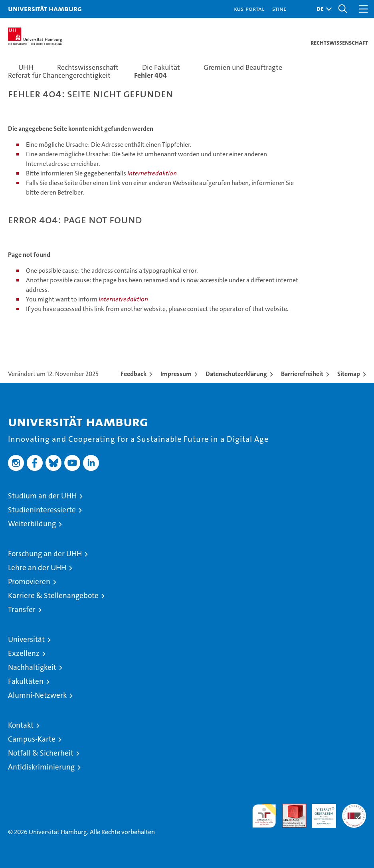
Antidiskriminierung (41, 767)
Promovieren (29, 582)
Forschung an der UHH (45, 554)
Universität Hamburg (45, 9)
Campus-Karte (32, 739)
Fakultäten (26, 681)
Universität (26, 639)
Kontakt (21, 725)
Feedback (134, 374)
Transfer (22, 609)
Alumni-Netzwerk (37, 695)
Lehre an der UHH (37, 568)
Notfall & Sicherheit (41, 753)
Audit (290, 808)
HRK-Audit (320, 812)
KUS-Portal (249, 9)
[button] (322, 9)
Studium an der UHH (42, 496)
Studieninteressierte (42, 510)
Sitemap (349, 374)
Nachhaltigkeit (32, 667)
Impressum (176, 374)
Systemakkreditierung (354, 808)
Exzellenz (24, 653)
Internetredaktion (152, 173)
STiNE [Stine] (279, 9)
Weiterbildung (32, 524)
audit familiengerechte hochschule (264, 816)
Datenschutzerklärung (236, 374)
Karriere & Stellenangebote (53, 595)
